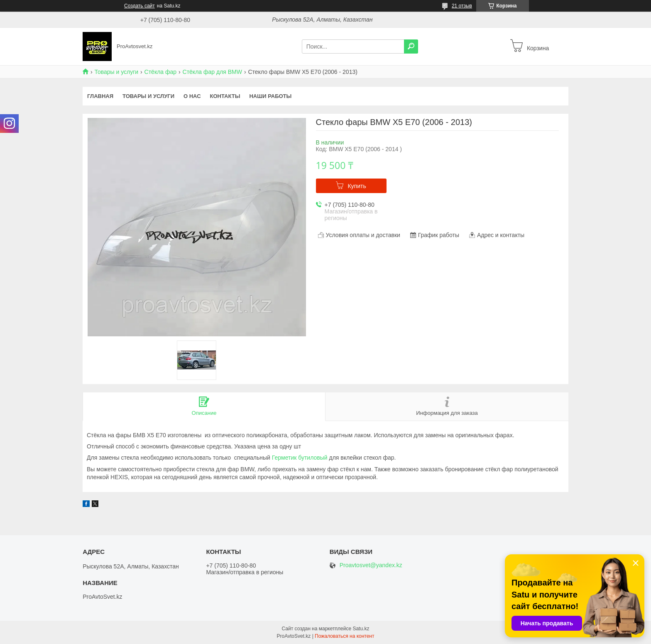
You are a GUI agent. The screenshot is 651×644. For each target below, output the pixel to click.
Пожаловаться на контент (344, 636)
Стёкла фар (161, 72)
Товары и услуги (116, 72)
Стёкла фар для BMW (212, 72)
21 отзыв (462, 6)
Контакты (225, 96)
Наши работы (270, 96)
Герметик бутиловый (300, 458)
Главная (100, 96)
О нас (192, 96)
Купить (357, 186)
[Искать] (411, 47)
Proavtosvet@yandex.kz (371, 565)
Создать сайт (139, 6)
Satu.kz (361, 629)
